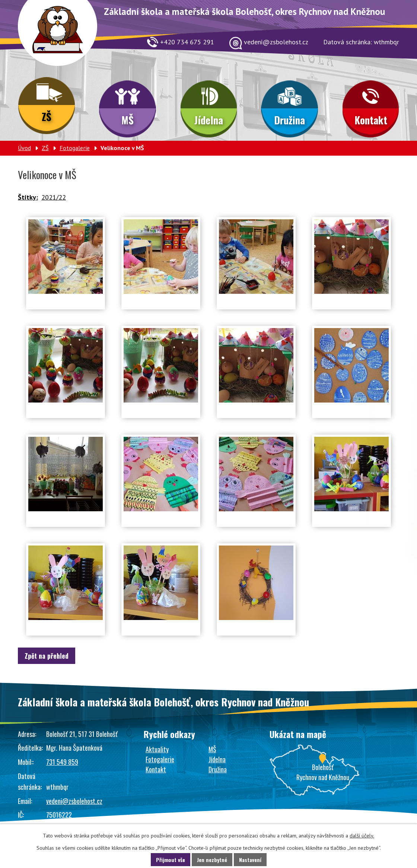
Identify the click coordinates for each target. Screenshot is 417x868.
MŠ (128, 120)
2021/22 (54, 197)
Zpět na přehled (47, 656)
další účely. (362, 836)
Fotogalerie (75, 148)
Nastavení (250, 860)
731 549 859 (62, 762)
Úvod (24, 148)
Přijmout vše (171, 860)
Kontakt (371, 120)
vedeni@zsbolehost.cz (74, 801)
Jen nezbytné (212, 860)
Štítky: (28, 197)
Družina (289, 120)
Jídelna (209, 120)
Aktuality (157, 749)
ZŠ (47, 117)
